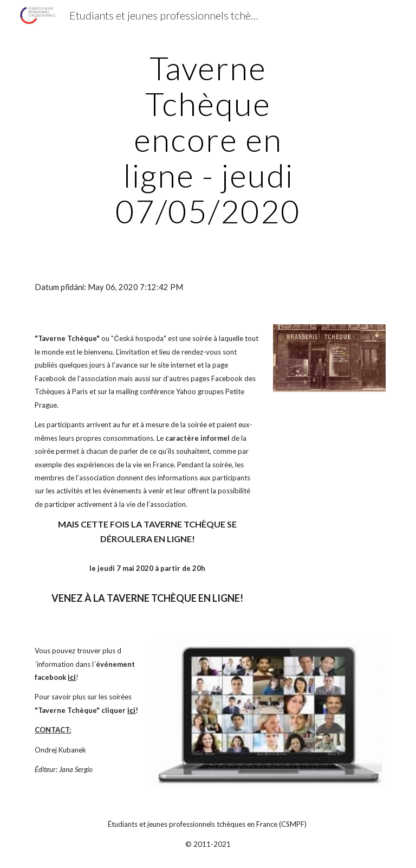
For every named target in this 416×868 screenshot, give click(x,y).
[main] (208, 139)
